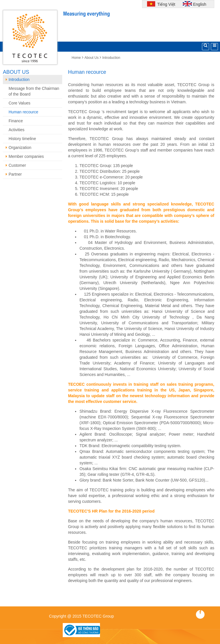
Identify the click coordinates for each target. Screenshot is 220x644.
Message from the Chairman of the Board (34, 91)
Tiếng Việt (166, 4)
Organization (18, 148)
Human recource (23, 112)
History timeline (22, 139)
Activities (16, 130)
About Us (92, 58)
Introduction (111, 58)
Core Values (19, 103)
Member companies (25, 156)
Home (76, 58)
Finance (16, 121)
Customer (16, 165)
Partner (14, 174)
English (200, 4)
